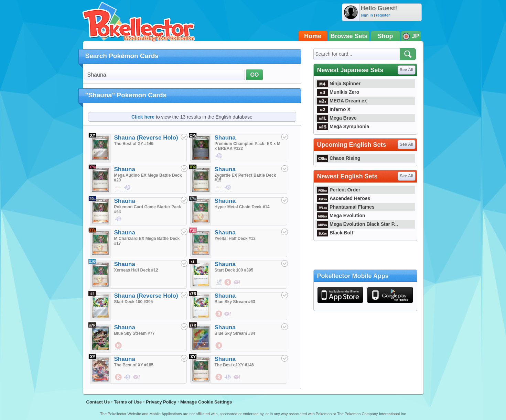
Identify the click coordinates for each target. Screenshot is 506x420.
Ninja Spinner (339, 84)
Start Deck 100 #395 (234, 270)
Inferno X (334, 109)
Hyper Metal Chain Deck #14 (242, 207)
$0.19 (228, 283)
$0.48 (128, 188)
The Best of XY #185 (134, 365)
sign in (367, 15)
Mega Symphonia (343, 126)
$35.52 (219, 346)
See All (407, 70)
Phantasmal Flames (346, 207)
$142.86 (137, 377)
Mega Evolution (341, 215)
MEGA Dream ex (342, 101)
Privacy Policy (161, 402)
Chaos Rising (339, 158)
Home (313, 36)
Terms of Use (128, 402)
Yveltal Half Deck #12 (235, 239)
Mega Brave (337, 118)
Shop (385, 36)
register (383, 15)
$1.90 (219, 156)
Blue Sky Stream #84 (235, 333)
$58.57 (119, 377)
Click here (143, 117)
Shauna (225, 138)
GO (254, 75)
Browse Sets (349, 36)
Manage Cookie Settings (206, 402)
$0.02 (219, 283)
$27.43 (119, 219)
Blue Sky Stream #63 (235, 302)
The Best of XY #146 (134, 144)
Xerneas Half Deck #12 (136, 270)
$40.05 (128, 377)
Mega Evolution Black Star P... (358, 224)
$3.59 (219, 188)
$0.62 (219, 314)
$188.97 (119, 346)
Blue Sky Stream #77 (134, 333)
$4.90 (119, 188)
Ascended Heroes (344, 198)
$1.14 (237, 283)
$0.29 (228, 314)
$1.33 (219, 377)
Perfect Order (339, 190)
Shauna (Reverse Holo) (146, 138)
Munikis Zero (338, 92)
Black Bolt (335, 233)
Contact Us (98, 402)
